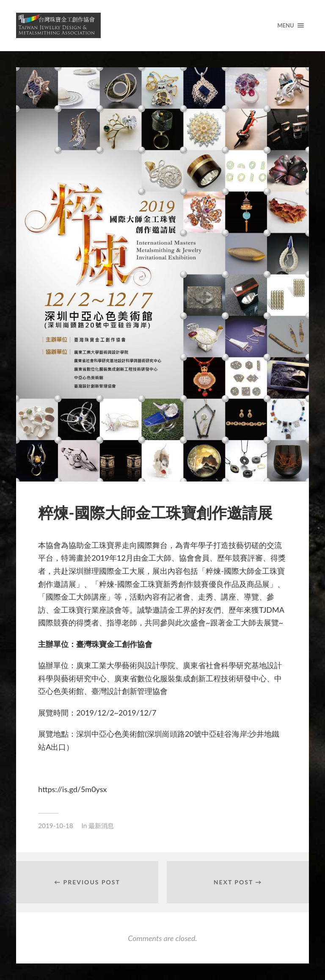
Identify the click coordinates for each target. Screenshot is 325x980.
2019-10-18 (55, 826)
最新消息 (101, 826)
